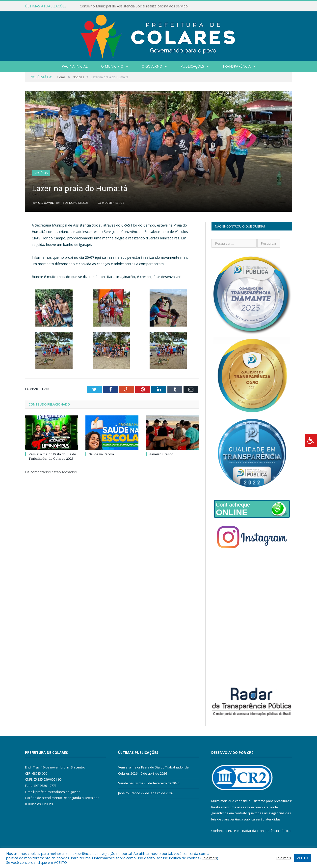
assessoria (245, 807)
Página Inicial (75, 66)
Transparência (237, 66)
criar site (241, 801)
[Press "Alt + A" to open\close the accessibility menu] (311, 440)
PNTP (232, 831)
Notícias (41, 173)
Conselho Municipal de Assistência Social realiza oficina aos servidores (136, 6)
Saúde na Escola (101, 454)
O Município (112, 66)
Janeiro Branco (161, 454)
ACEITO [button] (303, 858)
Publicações (192, 66)
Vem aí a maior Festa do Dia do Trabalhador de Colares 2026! (52, 456)
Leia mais (209, 858)
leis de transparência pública (233, 819)
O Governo (152, 66)
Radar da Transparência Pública (266, 831)
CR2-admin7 (46, 203)
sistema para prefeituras (272, 801)
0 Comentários (111, 203)
